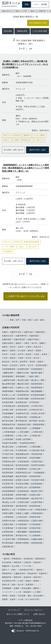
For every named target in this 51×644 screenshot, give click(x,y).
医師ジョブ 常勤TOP (38, 11)
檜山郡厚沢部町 (9, 384)
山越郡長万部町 (9, 380)
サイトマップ (14, 610)
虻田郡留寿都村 (38, 395)
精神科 (36, 581)
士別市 (36, 354)
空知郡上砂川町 (38, 413)
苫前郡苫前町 (21, 458)
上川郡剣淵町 (35, 447)
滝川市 (29, 358)
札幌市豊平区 (21, 336)
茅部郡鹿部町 (8, 376)
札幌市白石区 (8, 336)
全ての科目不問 (32, 599)
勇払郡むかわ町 (9, 502)
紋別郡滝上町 (21, 487)
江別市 (13, 354)
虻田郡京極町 (23, 399)
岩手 (18, 320)
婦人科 (21, 585)
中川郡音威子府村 (37, 450)
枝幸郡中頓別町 (38, 465)
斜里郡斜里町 (35, 476)
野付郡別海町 (8, 543)
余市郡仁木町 (8, 410)
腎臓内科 (6, 566)
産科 (14, 585)
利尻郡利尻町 (8, 473)
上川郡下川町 (8, 450)
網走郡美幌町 (8, 476)
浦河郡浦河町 (21, 506)
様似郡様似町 (35, 506)
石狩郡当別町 (41, 365)
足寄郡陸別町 (8, 532)
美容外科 (37, 577)
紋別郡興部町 (35, 487)
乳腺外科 (43, 573)
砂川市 (36, 358)
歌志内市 (6, 362)
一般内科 (6, 559)
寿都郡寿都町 (8, 391)
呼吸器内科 (17, 559)
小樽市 (26, 343)
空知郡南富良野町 (27, 443)
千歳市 (21, 358)
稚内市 (30, 351)
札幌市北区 (28, 332)
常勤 (27, 4)
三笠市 (5, 358)
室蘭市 (42, 343)
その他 (20, 599)
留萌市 (13, 351)
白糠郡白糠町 (37, 539)
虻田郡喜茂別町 (9, 399)
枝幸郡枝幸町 (8, 469)
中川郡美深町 (21, 450)
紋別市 (29, 354)
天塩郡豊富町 (21, 469)
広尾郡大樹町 (37, 521)
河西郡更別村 (23, 521)
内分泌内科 (7, 562)
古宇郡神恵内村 (9, 406)
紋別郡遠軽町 (37, 484)
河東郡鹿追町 (37, 513)
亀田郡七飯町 (37, 373)
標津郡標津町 (37, 543)
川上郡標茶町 (35, 536)
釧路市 (5, 347)
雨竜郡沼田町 (21, 428)
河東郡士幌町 (8, 513)
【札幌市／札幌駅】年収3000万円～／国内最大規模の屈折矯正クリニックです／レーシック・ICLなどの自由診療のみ (25, 64)
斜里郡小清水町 (22, 480)
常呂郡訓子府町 (38, 480)
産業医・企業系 (9, 599)
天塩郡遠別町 (23, 462)
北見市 (21, 347)
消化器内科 (28, 559)
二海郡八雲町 (33, 376)
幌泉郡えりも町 (9, 510)
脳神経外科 (7, 577)
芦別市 (5, 354)
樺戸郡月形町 (8, 421)
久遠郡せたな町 (22, 388)
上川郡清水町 (21, 517)
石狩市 (23, 365)
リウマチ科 (26, 566)
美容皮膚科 (26, 588)
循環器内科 (40, 559)
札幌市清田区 (8, 343)
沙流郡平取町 (37, 502)
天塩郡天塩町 (37, 462)
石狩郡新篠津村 (9, 369)
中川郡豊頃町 (8, 528)
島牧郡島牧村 (37, 388)
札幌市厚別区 (19, 339)
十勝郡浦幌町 (21, 532)
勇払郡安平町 (37, 499)
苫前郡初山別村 (9, 462)
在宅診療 (22, 596)
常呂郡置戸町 (8, 484)
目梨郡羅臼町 (8, 547)
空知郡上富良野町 (23, 439)
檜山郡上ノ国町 (38, 380)
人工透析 (37, 592)
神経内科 (18, 562)
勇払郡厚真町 (8, 499)
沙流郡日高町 (23, 502)
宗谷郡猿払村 (8, 465)
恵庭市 (40, 362)
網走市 (5, 351)
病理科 (5, 596)
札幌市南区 (34, 336)
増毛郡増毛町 (37, 454)
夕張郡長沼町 (21, 417)
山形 (36, 320)
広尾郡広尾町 (8, 524)
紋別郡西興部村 (9, 491)
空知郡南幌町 (8, 413)
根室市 (13, 358)
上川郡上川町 (21, 436)
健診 (30, 596)
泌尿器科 (30, 585)
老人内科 (16, 566)
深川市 (15, 362)
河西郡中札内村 (9, 521)
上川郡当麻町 (23, 432)
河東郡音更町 (41, 510)
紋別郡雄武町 (23, 491)
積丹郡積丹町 (23, 406)
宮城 (24, 320)
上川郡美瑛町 (8, 439)
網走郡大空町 (37, 491)
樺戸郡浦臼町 (21, 421)
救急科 (13, 596)
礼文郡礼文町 (35, 469)
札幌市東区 (40, 332)
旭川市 (34, 343)
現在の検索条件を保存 (38, 23)
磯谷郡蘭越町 (37, 391)
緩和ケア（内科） (10, 570)
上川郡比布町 (37, 432)
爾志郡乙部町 (23, 384)
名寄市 (44, 354)
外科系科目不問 (9, 581)
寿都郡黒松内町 (22, 391)
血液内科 (37, 562)
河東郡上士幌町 (22, 513)
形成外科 (27, 577)
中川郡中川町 (8, 454)
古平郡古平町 (37, 406)
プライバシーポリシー (33, 610)
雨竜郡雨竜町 (39, 425)
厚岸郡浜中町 (21, 536)
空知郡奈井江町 (22, 413)
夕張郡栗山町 (35, 417)
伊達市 (5, 365)
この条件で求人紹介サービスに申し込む (26, 296)
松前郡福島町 (37, 369)
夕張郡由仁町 (8, 417)
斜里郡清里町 (8, 480)
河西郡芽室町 (35, 517)
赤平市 (21, 354)
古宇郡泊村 (34, 402)
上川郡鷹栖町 (35, 428)
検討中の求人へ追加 (37, 150)
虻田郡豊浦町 (8, 495)
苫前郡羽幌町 (35, 458)
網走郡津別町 (21, 476)
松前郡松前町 (23, 369)
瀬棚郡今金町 (8, 388)
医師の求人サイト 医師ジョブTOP (15, 11)
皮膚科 (17, 588)
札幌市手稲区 (33, 339)
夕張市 (29, 347)
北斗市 (30, 365)
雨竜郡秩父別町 (24, 425)
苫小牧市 (22, 351)
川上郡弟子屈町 (9, 539)
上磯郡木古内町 (22, 373)
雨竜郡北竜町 (8, 428)
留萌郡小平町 (8, 458)
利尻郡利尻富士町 (23, 473)
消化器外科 (32, 573)
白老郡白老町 (35, 495)
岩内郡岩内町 (21, 402)
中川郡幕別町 (21, 524)
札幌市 (5, 332)
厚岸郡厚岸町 (8, 536)
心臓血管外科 (19, 573)
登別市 (32, 362)
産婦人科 (6, 585)
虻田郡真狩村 (23, 395)
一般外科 (39, 570)
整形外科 (18, 577)
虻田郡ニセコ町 (9, 395)
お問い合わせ (39, 614)
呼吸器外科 (7, 573)
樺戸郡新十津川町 (37, 421)
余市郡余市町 (21, 410)
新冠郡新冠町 (8, 506)
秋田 (30, 320)
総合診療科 (38, 596)
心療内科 (27, 562)
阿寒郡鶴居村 (23, 539)
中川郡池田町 (35, 524)
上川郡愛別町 (8, 436)
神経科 (28, 581)
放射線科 (27, 592)
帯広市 (13, 347)
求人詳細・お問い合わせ (14, 150)
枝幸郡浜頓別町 (22, 465)
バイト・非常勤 (40, 4)
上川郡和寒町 (21, 447)
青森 (12, 320)
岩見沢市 (37, 347)
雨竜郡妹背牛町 (9, 425)
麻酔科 (36, 588)
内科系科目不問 (26, 570)
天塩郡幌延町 (39, 473)
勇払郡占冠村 (8, 447)
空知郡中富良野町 (10, 443)
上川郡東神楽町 (9, 432)
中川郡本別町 (21, 528)
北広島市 (14, 365)
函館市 (18, 343)
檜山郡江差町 (23, 380)
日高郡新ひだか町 (25, 510)
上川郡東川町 (35, 436)
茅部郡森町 (20, 376)
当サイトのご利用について (18, 614)
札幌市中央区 (16, 332)
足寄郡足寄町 (35, 528)
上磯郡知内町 (8, 373)
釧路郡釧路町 (35, 532)
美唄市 (38, 351)
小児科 (20, 581)
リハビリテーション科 (12, 592)
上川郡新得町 (8, 517)
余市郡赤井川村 (36, 410)
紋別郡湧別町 (8, 487)
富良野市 (24, 362)
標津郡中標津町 (22, 543)
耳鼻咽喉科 (7, 588)
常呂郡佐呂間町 (22, 484)
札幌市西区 (7, 339)
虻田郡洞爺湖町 (22, 499)
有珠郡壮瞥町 (21, 495)
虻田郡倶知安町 (38, 399)
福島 (42, 320)
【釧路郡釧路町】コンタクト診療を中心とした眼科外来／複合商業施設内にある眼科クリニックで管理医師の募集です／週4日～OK (26, 168)
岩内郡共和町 (8, 402)
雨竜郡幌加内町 (22, 454)
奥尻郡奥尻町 (37, 384)
